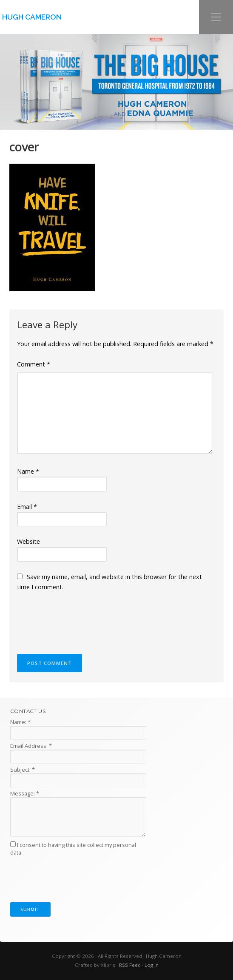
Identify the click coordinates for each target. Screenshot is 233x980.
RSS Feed (130, 965)
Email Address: (31, 746)
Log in (152, 965)
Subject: (23, 770)
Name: (20, 722)
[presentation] (82, 619)
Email (27, 507)
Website (28, 541)
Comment (34, 364)
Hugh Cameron (32, 17)
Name (28, 471)
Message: (25, 793)
